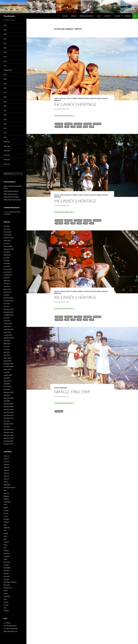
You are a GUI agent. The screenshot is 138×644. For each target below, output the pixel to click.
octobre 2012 (8, 324)
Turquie (6, 602)
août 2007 (7, 378)
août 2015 (7, 304)
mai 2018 (6, 261)
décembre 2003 (9, 392)
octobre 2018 (8, 246)
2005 (5, 93)
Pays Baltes (7, 568)
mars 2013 (7, 321)
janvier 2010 (8, 361)
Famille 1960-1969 (72, 392)
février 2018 (7, 269)
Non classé (7, 562)
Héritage (128, 16)
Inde (5, 525)
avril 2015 (7, 306)
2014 (5, 52)
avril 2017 (7, 283)
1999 (92, 127)
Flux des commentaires (11, 629)
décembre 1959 (9, 444)
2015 (5, 48)
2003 (5, 101)
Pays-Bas (6, 571)
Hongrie (6, 522)
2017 (5, 39)
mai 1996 (6, 421)
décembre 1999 (9, 409)
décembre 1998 (9, 412)
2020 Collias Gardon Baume (12, 200)
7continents (9, 16)
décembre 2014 (9, 309)
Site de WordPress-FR (10, 631)
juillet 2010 (7, 344)
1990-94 (87, 98)
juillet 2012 (7, 326)
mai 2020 (6, 226)
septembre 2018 (9, 249)
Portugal (6, 579)
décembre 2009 (9, 364)
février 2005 (7, 387)
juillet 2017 (7, 281)
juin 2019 (7, 243)
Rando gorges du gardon (11, 191)
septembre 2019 (9, 238)
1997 (79, 127)
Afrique (74, 16)
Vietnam (6, 611)
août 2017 (7, 278)
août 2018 (7, 252)
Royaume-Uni (8, 588)
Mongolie (7, 556)
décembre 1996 (9, 418)
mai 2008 (6, 372)
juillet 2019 (7, 241)
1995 (67, 127)
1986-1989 (97, 124)
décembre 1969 (9, 441)
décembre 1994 (9, 430)
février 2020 (7, 232)
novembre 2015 (9, 301)
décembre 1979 (9, 438)
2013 (5, 57)
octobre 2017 (8, 275)
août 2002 (7, 401)
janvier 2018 (8, 272)
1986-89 (81, 98)
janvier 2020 (8, 235)
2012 (5, 61)
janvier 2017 (8, 292)
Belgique (6, 496)
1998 (86, 127)
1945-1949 (59, 124)
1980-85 (75, 98)
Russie (6, 591)
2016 (5, 43)
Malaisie (6, 551)
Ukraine (6, 605)
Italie (5, 539)
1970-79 (69, 98)
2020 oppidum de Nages (11, 197)
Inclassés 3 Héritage (75, 104)
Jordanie (6, 542)
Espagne (6, 510)
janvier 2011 (8, 332)
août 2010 (7, 341)
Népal (5, 559)
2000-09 (99, 98)
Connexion (7, 623)
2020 (5, 25)
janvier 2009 (8, 369)
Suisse (5, 593)
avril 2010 (7, 352)
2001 (5, 110)
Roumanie (7, 585)
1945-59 (57, 98)
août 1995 (7, 427)
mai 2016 (6, 295)
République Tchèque (10, 582)
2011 (5, 66)
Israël (5, 536)
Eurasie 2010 (8, 70)
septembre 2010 (9, 338)
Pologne (6, 573)
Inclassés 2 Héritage (75, 201)
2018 (5, 34)
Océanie (117, 16)
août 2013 (7, 318)
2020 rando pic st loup (11, 194)
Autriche (6, 493)
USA (5, 608)
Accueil (65, 16)
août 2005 (7, 384)
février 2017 (7, 289)
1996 (73, 127)
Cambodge (7, 502)
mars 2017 (7, 286)
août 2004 (7, 389)
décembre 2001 (9, 404)
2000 (5, 115)
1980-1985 (88, 124)
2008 (5, 84)
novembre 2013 (9, 315)
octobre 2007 (8, 375)
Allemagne (7, 485)
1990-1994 (59, 127)
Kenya (6, 545)
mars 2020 (7, 229)
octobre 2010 (8, 335)
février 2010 (7, 358)
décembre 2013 (9, 312)
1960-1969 (69, 124)
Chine (5, 505)
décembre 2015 (9, 298)
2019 (5, 30)
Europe (107, 16)
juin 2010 (7, 346)
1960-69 (63, 98)
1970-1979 (78, 124)
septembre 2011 (9, 329)
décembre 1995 (9, 424)
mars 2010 (7, 355)
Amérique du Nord (86, 16)
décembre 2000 (9, 407)
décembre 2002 (9, 398)
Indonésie (7, 528)
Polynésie (7, 576)
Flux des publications (10, 626)
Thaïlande (7, 596)
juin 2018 (7, 258)
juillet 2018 (7, 255)
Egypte (6, 508)
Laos (5, 548)
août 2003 (7, 395)
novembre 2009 (9, 367)
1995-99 (93, 98)
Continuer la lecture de (65, 115)
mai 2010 (6, 349)
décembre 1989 (9, 432)
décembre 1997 (9, 415)
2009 (5, 79)
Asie (98, 16)
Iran (5, 530)
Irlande (6, 533)
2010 (5, 75)
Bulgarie (6, 499)
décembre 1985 (9, 435)
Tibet (5, 599)
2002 (5, 106)
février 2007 (7, 381)
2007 (5, 88)
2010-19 (105, 98)
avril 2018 (7, 263)
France (6, 516)
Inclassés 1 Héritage (75, 297)
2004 (5, 97)
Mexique (6, 553)
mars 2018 (7, 266)
